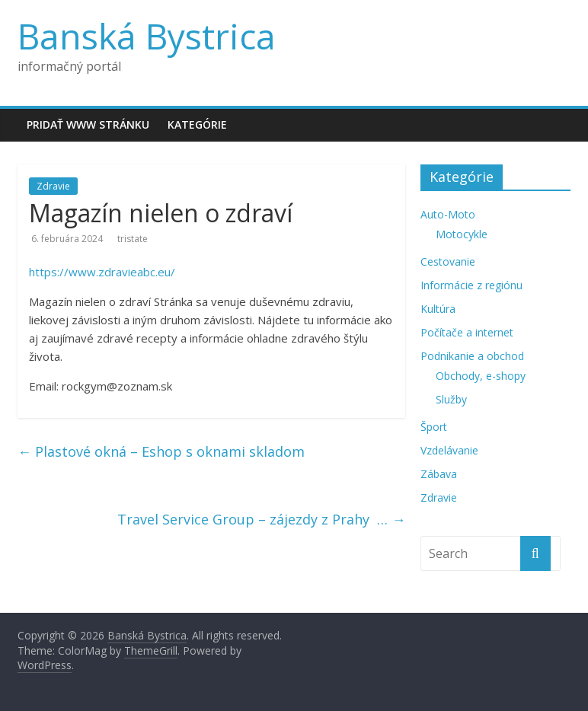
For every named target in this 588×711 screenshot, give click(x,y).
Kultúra (438, 309)
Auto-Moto (448, 214)
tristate (133, 239)
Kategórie (197, 124)
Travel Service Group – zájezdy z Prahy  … (261, 519)
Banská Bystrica (147, 36)
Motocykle (462, 234)
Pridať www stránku (88, 124)
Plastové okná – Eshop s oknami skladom (161, 451)
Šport (434, 427)
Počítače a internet (467, 332)
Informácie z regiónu (471, 285)
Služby (451, 399)
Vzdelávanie (449, 450)
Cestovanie (448, 261)
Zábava (439, 474)
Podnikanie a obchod (472, 356)
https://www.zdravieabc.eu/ (102, 272)
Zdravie (53, 186)
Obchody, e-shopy (481, 376)
